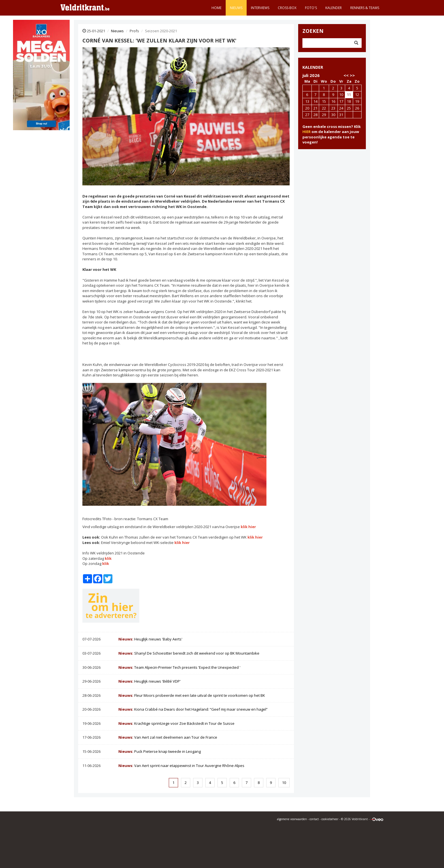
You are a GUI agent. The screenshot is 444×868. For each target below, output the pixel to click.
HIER (307, 132)
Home (216, 8)
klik (108, 558)
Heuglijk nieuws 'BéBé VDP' (150, 681)
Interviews (260, 8)
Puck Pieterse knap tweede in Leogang (160, 751)
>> (352, 75)
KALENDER (313, 67)
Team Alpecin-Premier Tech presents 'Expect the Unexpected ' (179, 667)
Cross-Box (287, 8)
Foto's (311, 8)
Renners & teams (365, 8)
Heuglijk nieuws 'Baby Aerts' (150, 639)
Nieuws (236, 8)
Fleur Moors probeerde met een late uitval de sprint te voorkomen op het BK (192, 695)
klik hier (248, 527)
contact (314, 819)
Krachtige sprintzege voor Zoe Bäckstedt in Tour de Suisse (176, 723)
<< (346, 75)
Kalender (334, 8)
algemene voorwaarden (292, 819)
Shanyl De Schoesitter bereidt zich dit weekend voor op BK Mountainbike (189, 653)
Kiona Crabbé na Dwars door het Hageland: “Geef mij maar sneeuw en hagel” (193, 709)
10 (284, 783)
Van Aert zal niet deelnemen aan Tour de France (168, 737)
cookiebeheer (330, 819)
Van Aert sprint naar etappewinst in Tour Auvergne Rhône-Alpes (181, 766)
